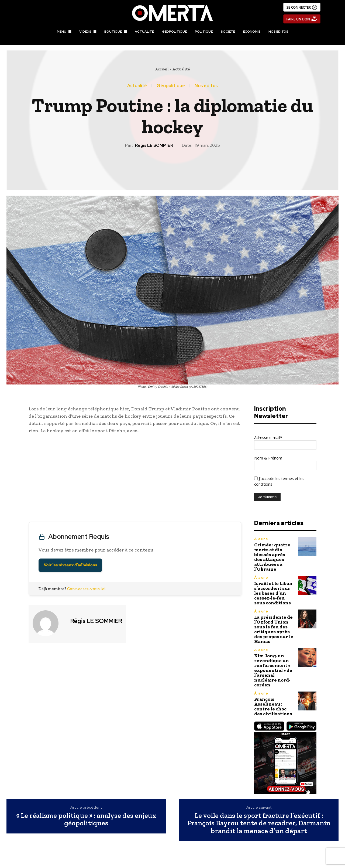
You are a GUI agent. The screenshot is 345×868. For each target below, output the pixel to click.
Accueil (162, 69)
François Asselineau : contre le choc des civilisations (273, 706)
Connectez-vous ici (87, 589)
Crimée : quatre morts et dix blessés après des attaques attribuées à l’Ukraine (272, 557)
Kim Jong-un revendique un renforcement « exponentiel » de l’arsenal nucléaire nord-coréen (273, 670)
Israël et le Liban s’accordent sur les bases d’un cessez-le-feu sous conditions (273, 593)
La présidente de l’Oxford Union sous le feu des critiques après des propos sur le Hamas (274, 629)
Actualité (181, 69)
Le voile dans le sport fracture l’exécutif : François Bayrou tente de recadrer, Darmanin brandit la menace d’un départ (259, 823)
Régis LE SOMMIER (154, 145)
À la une (261, 539)
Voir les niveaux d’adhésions (70, 565)
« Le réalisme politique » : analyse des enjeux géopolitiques (86, 819)
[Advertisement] (135, 479)
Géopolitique (171, 86)
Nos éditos (206, 86)
